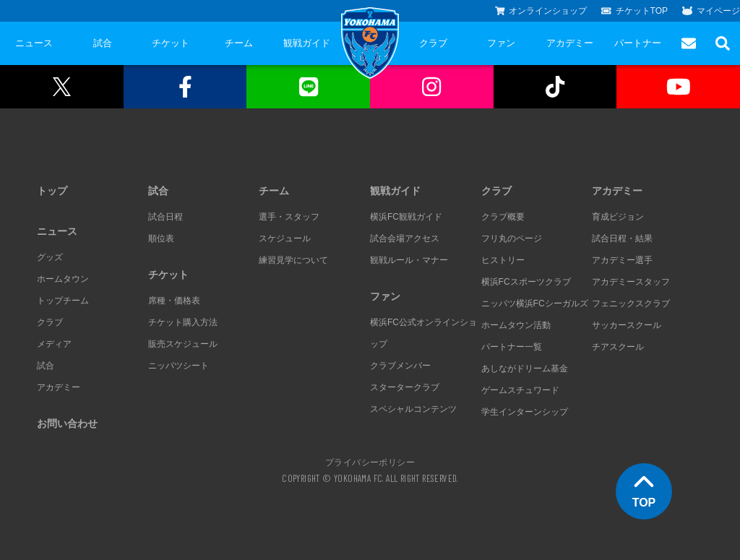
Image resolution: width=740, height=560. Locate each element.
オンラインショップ (541, 11)
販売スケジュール (183, 344)
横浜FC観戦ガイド (406, 217)
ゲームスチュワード (520, 390)
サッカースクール (627, 325)
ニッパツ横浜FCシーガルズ (535, 303)
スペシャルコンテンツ (413, 409)
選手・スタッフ (289, 217)
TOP (644, 490)
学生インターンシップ (525, 412)
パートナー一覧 (512, 347)
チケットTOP (634, 11)
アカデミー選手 (622, 260)
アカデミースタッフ (631, 282)
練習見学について (293, 260)
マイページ (711, 11)
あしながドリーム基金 (525, 369)
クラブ (433, 43)
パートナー (638, 43)
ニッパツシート (178, 366)
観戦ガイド (307, 43)
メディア (54, 344)
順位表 (161, 238)
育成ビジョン (618, 217)
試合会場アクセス (405, 238)
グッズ (50, 257)
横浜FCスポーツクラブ (526, 282)
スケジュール (285, 238)
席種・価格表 (174, 301)
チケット (171, 43)
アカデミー (570, 43)
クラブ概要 (503, 217)
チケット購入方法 (183, 322)
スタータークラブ (405, 387)
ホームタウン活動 (516, 325)
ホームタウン (63, 279)
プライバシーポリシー (370, 462)
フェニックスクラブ (631, 303)
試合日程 (165, 217)
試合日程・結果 (622, 238)
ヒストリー (503, 260)
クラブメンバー (400, 366)
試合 (103, 43)
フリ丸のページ (512, 238)
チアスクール (618, 347)
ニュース (34, 43)
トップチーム (63, 301)
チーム (239, 43)
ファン (501, 43)
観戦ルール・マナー (409, 260)
